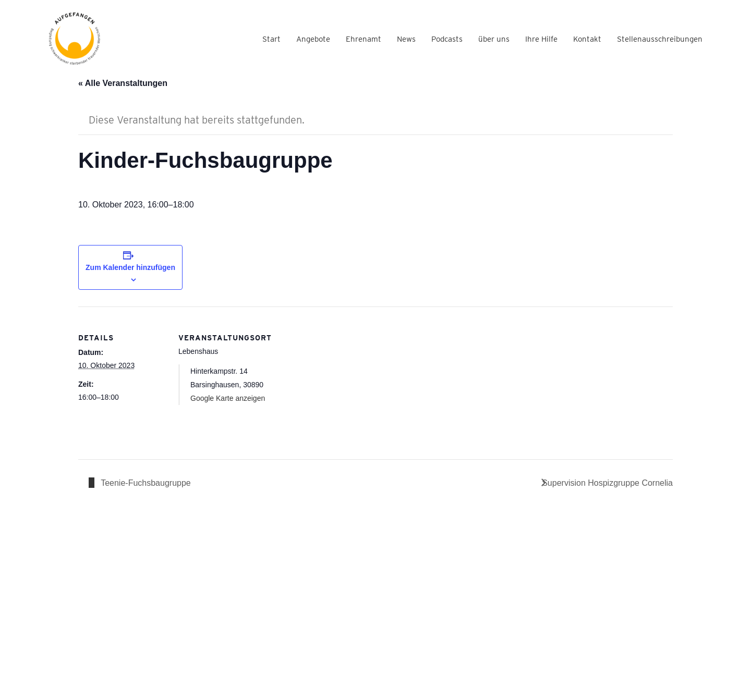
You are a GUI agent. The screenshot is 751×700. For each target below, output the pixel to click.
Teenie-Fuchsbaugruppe (145, 483)
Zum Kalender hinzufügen (130, 267)
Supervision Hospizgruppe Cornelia (607, 483)
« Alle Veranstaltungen (123, 83)
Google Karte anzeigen (228, 398)
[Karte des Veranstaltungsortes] (334, 379)
